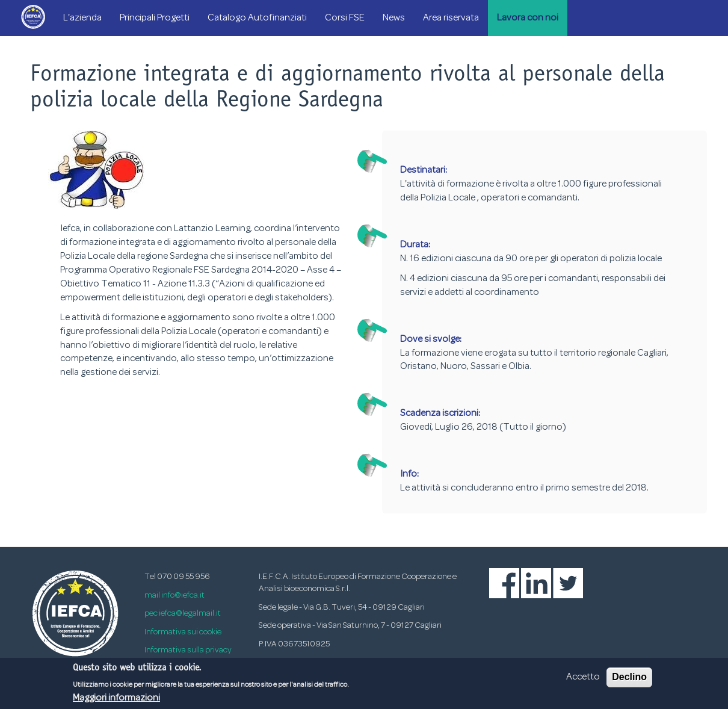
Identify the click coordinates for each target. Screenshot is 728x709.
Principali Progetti (155, 18)
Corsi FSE (345, 18)
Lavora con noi (528, 18)
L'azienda (82, 18)
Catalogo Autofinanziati (257, 18)
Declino (629, 680)
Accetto (583, 681)
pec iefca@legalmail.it (183, 614)
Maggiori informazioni (116, 701)
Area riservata (451, 18)
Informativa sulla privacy (188, 650)
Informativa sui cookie (183, 632)
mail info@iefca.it (174, 596)
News (394, 18)
